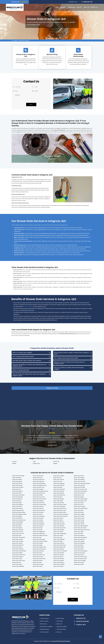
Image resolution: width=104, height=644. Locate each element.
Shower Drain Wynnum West (80, 559)
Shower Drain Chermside (18, 549)
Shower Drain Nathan (58, 520)
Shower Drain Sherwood (79, 485)
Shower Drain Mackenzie (59, 485)
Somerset (14, 462)
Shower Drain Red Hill (58, 557)
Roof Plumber (60, 621)
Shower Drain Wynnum (79, 555)
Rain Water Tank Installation (46, 627)
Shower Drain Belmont (17, 507)
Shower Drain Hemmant (38, 526)
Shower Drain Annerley (17, 483)
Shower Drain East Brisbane (39, 483)
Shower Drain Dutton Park (39, 480)
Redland (14, 463)
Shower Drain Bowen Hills (18, 510)
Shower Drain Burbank (17, 528)
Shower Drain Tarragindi (79, 514)
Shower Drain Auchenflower (18, 495)
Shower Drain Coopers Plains (19, 555)
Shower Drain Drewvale (38, 476)
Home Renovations (44, 632)
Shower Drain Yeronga (79, 562)
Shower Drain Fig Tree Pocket (39, 499)
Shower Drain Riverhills (59, 561)
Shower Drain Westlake (79, 541)
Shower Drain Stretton (79, 503)
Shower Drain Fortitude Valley (39, 505)
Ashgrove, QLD (81, 625)
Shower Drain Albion (17, 478)
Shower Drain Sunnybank (80, 507)
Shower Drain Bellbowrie (18, 505)
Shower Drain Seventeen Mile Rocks (82, 483)
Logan (34, 462)
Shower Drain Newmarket (59, 524)
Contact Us (94, 7)
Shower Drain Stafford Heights (81, 499)
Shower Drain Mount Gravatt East (61, 514)
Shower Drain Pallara (58, 541)
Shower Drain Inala (37, 537)
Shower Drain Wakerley (79, 535)
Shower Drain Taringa (79, 512)
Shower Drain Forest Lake (39, 503)
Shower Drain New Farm (59, 522)
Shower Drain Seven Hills (80, 482)
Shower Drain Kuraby (38, 566)
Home (57, 7)
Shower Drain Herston (38, 530)
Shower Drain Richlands (59, 559)
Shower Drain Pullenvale (59, 553)
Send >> (31, 104)
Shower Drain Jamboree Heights (40, 541)
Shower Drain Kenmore (38, 557)
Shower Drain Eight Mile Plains (40, 485)
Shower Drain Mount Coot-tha (60, 508)
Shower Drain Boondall (17, 508)
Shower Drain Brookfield (18, 522)
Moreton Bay (56, 462)
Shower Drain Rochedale (59, 564)
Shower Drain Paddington (59, 539)
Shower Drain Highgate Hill (39, 532)
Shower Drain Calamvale (18, 530)
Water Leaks (59, 624)
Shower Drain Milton (58, 497)
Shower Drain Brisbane (17, 518)
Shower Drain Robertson (59, 562)
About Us (86, 7)
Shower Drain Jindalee (38, 543)
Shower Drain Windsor (79, 547)
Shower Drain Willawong (79, 543)
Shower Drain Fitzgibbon (38, 501)
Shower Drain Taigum (79, 510)
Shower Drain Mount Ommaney (60, 516)
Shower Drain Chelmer (17, 547)
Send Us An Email (83, 621)
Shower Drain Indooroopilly (39, 539)
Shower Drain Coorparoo (18, 557)
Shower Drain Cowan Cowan (19, 561)
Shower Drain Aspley (17, 493)
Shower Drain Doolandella (18, 566)
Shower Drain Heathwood (38, 524)
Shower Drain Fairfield (38, 495)
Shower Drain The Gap (79, 520)
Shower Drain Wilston (79, 545)
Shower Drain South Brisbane (81, 491)
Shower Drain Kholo (37, 562)
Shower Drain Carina (17, 535)
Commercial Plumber (61, 629)
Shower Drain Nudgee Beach (60, 534)
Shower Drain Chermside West (19, 551)
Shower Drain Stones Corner (80, 501)
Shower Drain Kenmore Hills (39, 559)
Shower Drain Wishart (79, 549)
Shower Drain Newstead (59, 526)
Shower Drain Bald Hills (17, 497)
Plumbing (63, 7)
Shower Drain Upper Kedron (80, 528)
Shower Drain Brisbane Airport (19, 520)
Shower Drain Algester (17, 482)
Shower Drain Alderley (17, 480)
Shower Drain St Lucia (79, 495)
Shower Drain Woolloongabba (81, 551)
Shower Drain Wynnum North (80, 557)
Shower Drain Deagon (17, 564)
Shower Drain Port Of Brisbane (60, 551)
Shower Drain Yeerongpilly (80, 561)
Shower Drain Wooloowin (80, 553)
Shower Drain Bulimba (17, 524)
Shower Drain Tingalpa (79, 522)
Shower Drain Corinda (17, 559)
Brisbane (55, 463)
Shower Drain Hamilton (38, 520)
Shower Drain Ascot (17, 489)
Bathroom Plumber (44, 621)
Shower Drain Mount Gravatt (60, 512)
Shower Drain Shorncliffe (79, 487)
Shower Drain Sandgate (79, 480)
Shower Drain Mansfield (59, 491)
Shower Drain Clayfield (17, 553)
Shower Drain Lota (58, 478)
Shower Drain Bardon (17, 503)
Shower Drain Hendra (38, 528)
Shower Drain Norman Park (59, 528)
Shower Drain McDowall (59, 493)
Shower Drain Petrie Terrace (60, 545)
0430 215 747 (88, 2)
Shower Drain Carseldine (18, 541)
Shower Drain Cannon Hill (18, 534)
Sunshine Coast (36, 463)
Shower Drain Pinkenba (59, 549)
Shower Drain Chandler (17, 543)
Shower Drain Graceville (38, 512)
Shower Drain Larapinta (59, 476)
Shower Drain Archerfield (18, 487)
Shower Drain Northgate (59, 530)
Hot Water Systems (45, 618)
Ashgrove (16, 40)
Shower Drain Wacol (78, 534)
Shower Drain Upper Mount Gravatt (82, 530)
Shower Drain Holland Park (39, 534)
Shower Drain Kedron (38, 553)
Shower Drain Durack (38, 478)
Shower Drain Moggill (58, 501)
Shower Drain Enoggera (38, 489)
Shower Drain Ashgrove (24, 40)
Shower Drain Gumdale (38, 518)
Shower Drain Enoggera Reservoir (40, 491)
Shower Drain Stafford (79, 497)
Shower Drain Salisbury (79, 478)
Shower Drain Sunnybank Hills (81, 508)
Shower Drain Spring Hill (79, 493)
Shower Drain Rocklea (58, 566)
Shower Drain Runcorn (79, 476)
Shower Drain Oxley (58, 537)
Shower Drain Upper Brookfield (81, 526)
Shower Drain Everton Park (39, 493)
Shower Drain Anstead (17, 485)
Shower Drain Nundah (58, 535)
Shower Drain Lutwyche (59, 480)
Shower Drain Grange (38, 514)
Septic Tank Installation (62, 627)
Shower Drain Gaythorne (38, 507)
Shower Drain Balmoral (17, 499)
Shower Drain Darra (17, 562)
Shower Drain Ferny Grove (39, 497)
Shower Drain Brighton (17, 516)
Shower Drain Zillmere (79, 564)
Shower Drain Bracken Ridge (19, 512)
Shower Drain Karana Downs (39, 549)
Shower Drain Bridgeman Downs (19, 514)
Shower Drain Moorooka (59, 503)
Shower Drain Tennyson (79, 518)
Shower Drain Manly (58, 487)
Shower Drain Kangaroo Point (39, 547)
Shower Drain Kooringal (38, 564)
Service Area (71, 7)
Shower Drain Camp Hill (18, 532)
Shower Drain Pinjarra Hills (59, 547)
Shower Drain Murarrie (58, 518)
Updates (79, 7)
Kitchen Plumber (60, 618)
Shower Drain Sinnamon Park (81, 489)
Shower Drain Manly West (59, 489)
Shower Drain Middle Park (59, 495)
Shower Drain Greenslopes (39, 516)
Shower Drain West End (79, 539)
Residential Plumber (45, 629)
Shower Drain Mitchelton (59, 499)
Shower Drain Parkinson (59, 543)
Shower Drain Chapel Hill (18, 545)
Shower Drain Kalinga (38, 545)
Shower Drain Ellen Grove (39, 487)
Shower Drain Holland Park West (40, 535)
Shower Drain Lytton (58, 482)
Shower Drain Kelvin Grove (39, 555)
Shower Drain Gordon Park (39, 510)
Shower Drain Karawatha (38, 551)
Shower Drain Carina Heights (19, 537)
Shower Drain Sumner (79, 505)
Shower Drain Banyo (17, 501)
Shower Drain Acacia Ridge (18, 476)
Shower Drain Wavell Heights (80, 537)
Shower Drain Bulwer (17, 526)
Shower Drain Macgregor (59, 483)
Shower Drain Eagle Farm (39, 482)
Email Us (75, 2)
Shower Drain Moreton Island (60, 505)
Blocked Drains (44, 624)
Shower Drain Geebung (38, 508)
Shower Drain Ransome (59, 555)
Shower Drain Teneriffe (79, 516)
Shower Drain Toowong (79, 524)
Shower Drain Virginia (79, 532)
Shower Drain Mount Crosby (60, 510)
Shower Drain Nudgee (58, 532)
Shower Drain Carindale (18, 539)
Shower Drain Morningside (59, 507)
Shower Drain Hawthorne (38, 522)
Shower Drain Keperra (38, 561)
